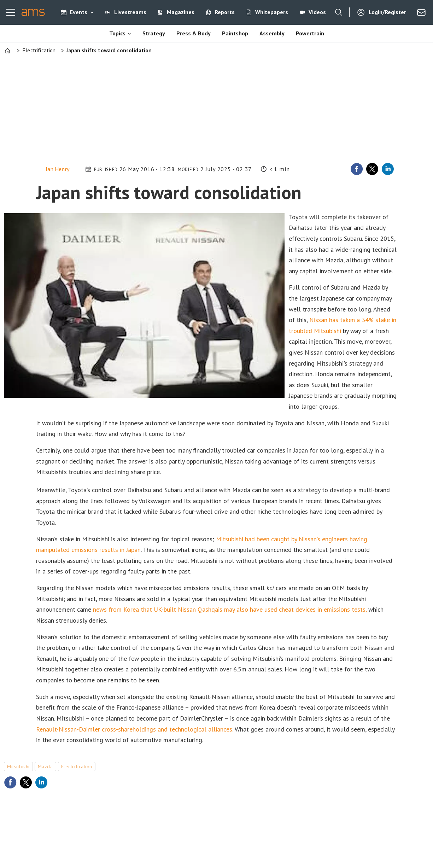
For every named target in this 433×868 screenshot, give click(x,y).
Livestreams (130, 12)
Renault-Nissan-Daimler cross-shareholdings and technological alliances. (134, 729)
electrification (77, 767)
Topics (117, 33)
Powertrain (310, 33)
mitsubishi (18, 767)
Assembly (272, 33)
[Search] (339, 12)
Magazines (181, 12)
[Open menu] (11, 12)
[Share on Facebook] (357, 169)
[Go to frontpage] (33, 12)
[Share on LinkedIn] (388, 169)
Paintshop (235, 33)
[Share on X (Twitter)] (372, 169)
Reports (225, 12)
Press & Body (194, 33)
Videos (317, 12)
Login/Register (387, 12)
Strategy (154, 33)
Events (79, 12)
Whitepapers (272, 12)
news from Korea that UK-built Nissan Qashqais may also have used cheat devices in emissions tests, (230, 609)
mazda (45, 767)
